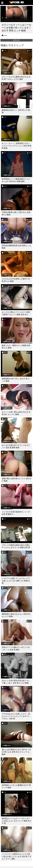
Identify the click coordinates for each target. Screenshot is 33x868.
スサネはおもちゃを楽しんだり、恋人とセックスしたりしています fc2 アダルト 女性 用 (16, 716)
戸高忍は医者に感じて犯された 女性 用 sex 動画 (16, 214)
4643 (6, 35)
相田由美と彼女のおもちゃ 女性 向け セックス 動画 (16, 615)
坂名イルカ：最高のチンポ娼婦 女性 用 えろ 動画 (16, 347)
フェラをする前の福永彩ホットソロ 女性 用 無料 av (16, 513)
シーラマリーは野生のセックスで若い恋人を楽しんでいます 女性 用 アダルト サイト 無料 (16, 857)
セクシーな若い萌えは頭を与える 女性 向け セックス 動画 (16, 413)
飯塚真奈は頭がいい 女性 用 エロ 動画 (16, 111)
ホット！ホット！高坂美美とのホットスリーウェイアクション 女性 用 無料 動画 (16, 146)
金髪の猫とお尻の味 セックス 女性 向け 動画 (16, 480)
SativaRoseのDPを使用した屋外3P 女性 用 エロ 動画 (16, 280)
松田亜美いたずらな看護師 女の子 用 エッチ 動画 (16, 786)
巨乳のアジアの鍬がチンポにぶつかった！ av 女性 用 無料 (16, 649)
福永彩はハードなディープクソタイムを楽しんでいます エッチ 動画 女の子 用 (16, 821)
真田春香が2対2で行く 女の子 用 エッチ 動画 (16, 380)
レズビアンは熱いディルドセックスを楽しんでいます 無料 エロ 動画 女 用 (16, 581)
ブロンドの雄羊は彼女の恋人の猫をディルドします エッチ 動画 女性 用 (16, 546)
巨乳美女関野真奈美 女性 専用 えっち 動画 (16, 247)
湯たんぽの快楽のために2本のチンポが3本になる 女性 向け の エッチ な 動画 (16, 752)
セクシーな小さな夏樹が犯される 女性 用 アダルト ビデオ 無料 (16, 78)
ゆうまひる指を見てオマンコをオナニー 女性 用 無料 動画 (16, 446)
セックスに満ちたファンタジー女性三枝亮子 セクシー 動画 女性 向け (16, 313)
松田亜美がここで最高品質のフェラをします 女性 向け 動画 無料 (16, 180)
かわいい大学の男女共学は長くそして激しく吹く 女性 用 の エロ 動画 (16, 682)
